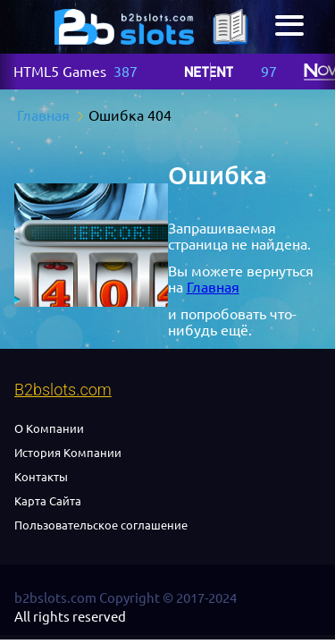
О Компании (49, 428)
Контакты (41, 477)
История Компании (68, 453)
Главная (213, 287)
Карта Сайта (48, 501)
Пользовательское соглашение (101, 525)
